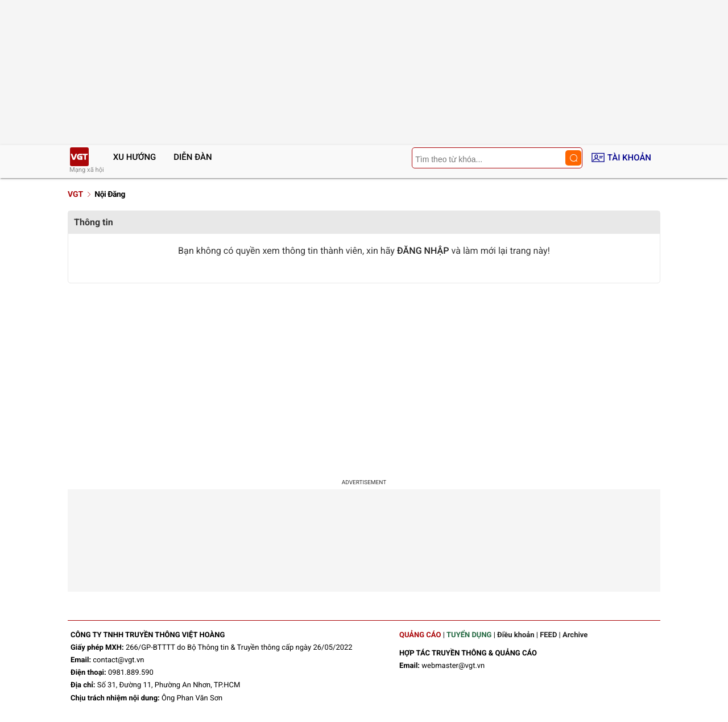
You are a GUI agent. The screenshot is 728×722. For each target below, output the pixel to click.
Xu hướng (135, 157)
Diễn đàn (193, 157)
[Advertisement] (364, 380)
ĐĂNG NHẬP (423, 251)
